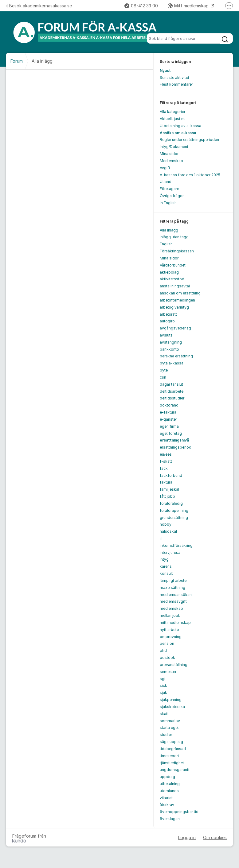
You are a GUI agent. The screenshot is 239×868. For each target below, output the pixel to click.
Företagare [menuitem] (169, 189)
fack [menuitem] (164, 468)
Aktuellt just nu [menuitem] (173, 119)
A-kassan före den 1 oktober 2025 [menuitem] (190, 175)
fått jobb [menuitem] (167, 496)
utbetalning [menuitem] (170, 784)
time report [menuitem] (169, 756)
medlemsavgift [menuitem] (173, 601)
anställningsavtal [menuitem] (175, 286)
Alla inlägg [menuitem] (169, 230)
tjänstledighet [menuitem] (172, 763)
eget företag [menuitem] (171, 433)
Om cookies (215, 837)
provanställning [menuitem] (174, 665)
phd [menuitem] (163, 650)
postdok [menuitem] (167, 658)
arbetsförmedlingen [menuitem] (177, 300)
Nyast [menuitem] (165, 70)
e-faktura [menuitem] (168, 412)
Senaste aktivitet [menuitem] (174, 78)
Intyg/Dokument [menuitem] (174, 147)
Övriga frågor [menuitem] (172, 196)
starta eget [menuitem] (169, 728)
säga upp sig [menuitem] (171, 742)
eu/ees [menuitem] (166, 454)
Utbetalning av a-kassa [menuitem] (180, 126)
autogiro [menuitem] (167, 321)
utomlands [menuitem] (169, 791)
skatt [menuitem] (164, 714)
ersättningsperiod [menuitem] (176, 447)
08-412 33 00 (141, 6)
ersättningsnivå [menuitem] (174, 440)
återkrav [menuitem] (167, 805)
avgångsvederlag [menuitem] (175, 328)
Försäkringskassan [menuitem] (177, 251)
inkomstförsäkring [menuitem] (176, 545)
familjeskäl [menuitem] (169, 489)
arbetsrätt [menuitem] (168, 314)
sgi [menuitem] (163, 679)
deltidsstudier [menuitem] (172, 398)
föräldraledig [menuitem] (171, 503)
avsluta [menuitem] (166, 335)
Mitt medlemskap (189, 6)
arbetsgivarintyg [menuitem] (174, 307)
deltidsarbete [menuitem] (172, 391)
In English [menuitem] (168, 203)
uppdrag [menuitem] (167, 777)
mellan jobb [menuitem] (170, 615)
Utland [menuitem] (166, 182)
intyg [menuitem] (164, 559)
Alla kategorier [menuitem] (172, 112)
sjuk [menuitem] (163, 693)
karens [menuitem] (166, 566)
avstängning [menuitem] (171, 342)
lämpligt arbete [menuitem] (173, 580)
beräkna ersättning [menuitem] (176, 356)
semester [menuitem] (168, 672)
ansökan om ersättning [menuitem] (180, 293)
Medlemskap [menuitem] (171, 161)
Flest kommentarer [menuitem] (176, 84)
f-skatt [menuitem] (166, 461)
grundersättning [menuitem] (174, 518)
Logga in (187, 837)
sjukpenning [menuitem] (171, 700)
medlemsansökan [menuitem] (176, 595)
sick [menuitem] (163, 685)
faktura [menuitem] (166, 482)
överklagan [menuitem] (170, 819)
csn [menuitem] (163, 377)
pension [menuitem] (167, 643)
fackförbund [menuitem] (171, 475)
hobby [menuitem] (166, 524)
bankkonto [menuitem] (169, 349)
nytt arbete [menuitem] (169, 630)
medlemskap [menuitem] (171, 608)
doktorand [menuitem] (169, 405)
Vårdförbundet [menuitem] (173, 265)
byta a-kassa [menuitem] (172, 363)
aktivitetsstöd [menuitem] (172, 279)
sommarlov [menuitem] (170, 721)
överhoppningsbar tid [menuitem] (179, 812)
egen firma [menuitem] (169, 426)
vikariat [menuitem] (166, 798)
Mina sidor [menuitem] (169, 154)
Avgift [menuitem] (165, 168)
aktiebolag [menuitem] (169, 272)
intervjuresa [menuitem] (170, 553)
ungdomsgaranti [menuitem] (174, 770)
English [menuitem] (166, 244)
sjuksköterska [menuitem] (172, 707)
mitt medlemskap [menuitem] (175, 623)
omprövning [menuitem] (171, 637)
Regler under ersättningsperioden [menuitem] (189, 140)
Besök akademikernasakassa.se (39, 6)
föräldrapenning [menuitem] (174, 510)
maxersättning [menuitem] (172, 588)
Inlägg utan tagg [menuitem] (174, 237)
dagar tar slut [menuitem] (171, 384)
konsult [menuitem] (166, 573)
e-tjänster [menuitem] (168, 419)
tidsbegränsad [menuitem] (173, 749)
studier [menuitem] (166, 735)
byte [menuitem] (164, 370)
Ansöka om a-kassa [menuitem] (178, 133)
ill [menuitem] (161, 538)
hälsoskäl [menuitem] (168, 531)
